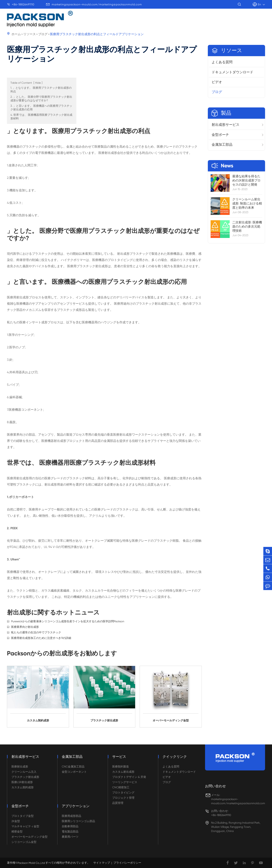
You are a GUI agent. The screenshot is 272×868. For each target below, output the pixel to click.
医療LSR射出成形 (22, 782)
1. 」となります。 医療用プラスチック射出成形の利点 (41, 90)
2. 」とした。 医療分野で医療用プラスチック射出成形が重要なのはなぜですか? (41, 99)
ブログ (43, 34)
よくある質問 (222, 62)
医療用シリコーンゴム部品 (78, 821)
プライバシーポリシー (127, 863)
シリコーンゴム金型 (24, 842)
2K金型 (16, 821)
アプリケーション (152, 20)
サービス (208, 22)
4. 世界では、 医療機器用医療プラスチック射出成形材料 (41, 117)
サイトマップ (102, 863)
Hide (38, 83)
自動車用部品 (70, 826)
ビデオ (217, 82)
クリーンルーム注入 (24, 772)
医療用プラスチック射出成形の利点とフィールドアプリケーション (97, 34)
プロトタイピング (123, 793)
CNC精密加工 (121, 787)
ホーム (16, 34)
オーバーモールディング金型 (29, 837)
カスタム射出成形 (123, 772)
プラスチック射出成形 (25, 777)
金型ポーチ (220, 135)
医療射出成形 (20, 767)
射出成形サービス (226, 125)
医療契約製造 (121, 767)
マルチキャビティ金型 (25, 826)
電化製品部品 (70, 832)
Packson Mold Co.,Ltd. (31, 863)
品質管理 (118, 803)
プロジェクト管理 (123, 798)
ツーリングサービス (125, 782)
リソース (183, 21)
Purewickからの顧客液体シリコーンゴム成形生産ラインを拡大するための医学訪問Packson (68, 621)
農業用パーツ (70, 837)
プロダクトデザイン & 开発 (129, 777)
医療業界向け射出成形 (25, 627)
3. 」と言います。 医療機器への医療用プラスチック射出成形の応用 (41, 108)
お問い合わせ (215, 786)
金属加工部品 (222, 145)
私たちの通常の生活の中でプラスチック (36, 632)
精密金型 (17, 832)
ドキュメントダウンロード (232, 72)
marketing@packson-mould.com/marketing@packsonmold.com (97, 4)
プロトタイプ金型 (23, 816)
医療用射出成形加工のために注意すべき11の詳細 (41, 638)
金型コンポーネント (74, 772)
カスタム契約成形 (23, 787)
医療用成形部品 (71, 816)
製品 (123, 19)
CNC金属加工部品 (73, 767)
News (222, 166)
